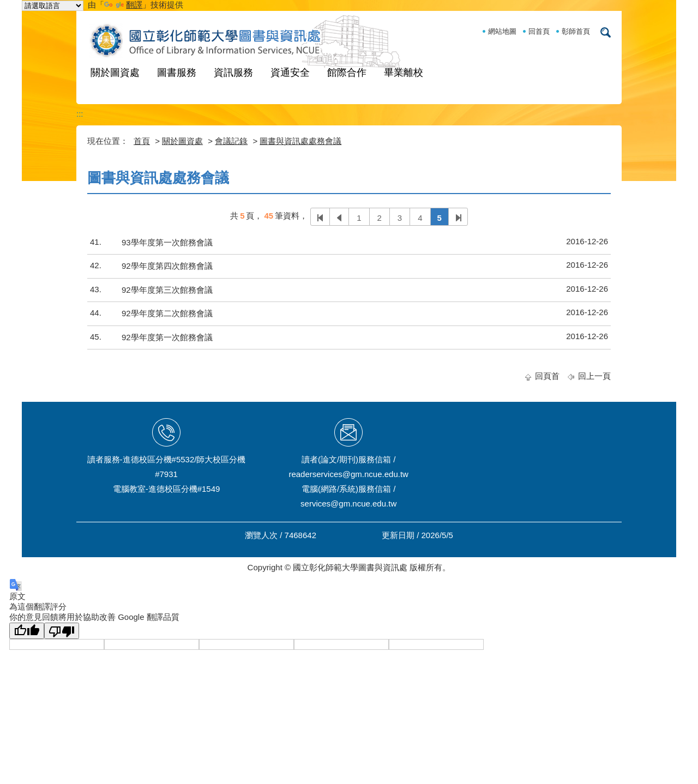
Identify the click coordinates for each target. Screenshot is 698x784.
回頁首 (547, 376)
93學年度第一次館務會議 (167, 242)
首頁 (142, 141)
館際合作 (347, 73)
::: (80, 114)
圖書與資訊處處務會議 (300, 141)
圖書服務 (177, 73)
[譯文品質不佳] (62, 631)
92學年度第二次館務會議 (167, 313)
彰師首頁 (576, 31)
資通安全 (290, 73)
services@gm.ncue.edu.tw (348, 503)
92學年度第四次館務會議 (167, 266)
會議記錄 (231, 141)
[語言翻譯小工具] (53, 6)
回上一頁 (594, 376)
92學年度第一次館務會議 (167, 337)
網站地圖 (502, 31)
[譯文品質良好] (27, 631)
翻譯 (123, 5)
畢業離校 (404, 73)
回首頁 (539, 31)
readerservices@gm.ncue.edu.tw (348, 474)
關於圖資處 (115, 73)
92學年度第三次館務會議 (167, 290)
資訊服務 (233, 73)
